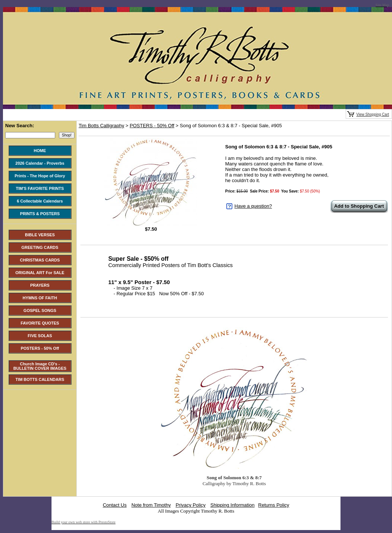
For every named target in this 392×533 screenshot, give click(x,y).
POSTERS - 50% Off (152, 126)
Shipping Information (232, 505)
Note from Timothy (151, 505)
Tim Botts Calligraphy (101, 126)
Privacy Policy (191, 505)
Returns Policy (274, 505)
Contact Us (114, 505)
